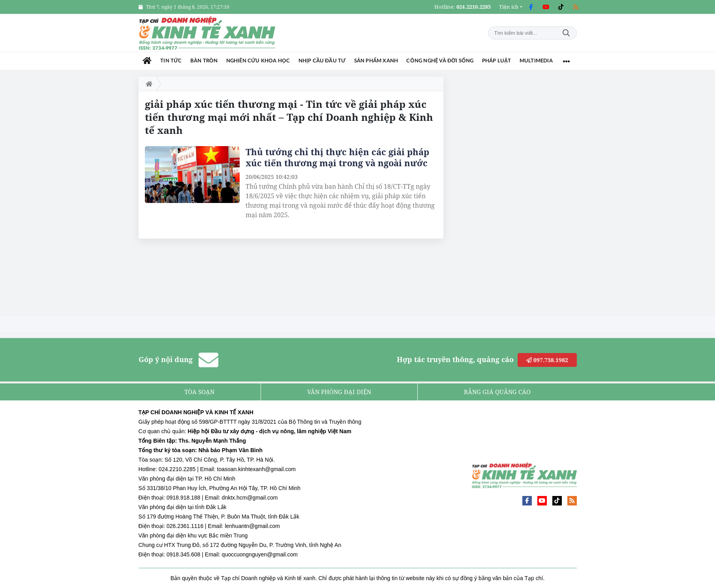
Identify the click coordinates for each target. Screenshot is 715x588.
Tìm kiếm (566, 33)
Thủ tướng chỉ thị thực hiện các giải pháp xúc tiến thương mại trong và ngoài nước (337, 157)
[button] (511, 7)
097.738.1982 (547, 360)
